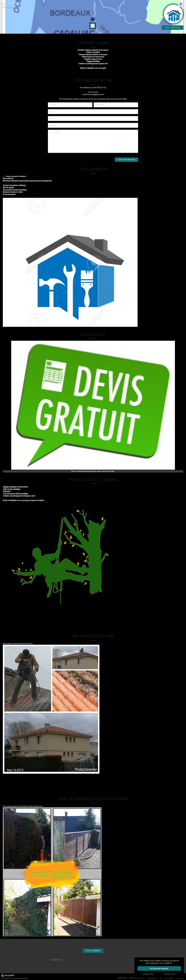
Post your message (126, 160)
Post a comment (93, 951)
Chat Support (169, 978)
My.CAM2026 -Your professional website (14, 977)
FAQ (161, 978)
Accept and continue (159, 969)
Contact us (180, 978)
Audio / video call (173, 28)
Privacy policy (152, 978)
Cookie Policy (148, 974)
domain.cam (122, 978)
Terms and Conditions (137, 978)
